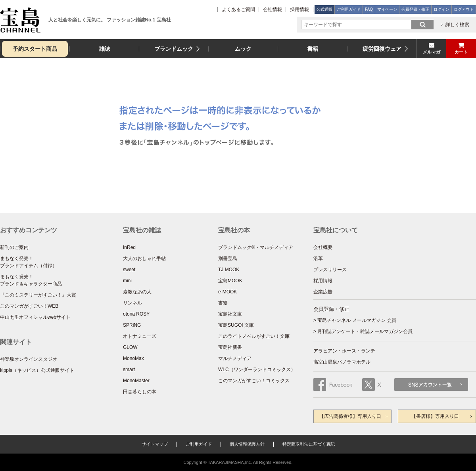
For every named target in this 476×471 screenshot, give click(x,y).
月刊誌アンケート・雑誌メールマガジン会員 (365, 331)
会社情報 (273, 10)
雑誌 (104, 49)
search (422, 25)
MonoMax (133, 358)
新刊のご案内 (14, 247)
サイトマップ (155, 444)
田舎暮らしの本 (140, 392)
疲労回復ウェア (382, 49)
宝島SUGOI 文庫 (236, 325)
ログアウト (464, 9)
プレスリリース (330, 270)
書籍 (313, 49)
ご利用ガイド (349, 9)
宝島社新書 (230, 347)
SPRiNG (132, 325)
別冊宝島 (228, 258)
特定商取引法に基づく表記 (309, 444)
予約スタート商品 (35, 49)
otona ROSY (136, 314)
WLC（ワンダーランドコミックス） (257, 370)
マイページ (387, 9)
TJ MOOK (229, 270)
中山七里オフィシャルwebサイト (35, 317)
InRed (129, 247)
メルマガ (432, 52)
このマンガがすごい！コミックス (254, 381)
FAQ (369, 9)
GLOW (130, 347)
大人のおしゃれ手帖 (144, 258)
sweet (129, 270)
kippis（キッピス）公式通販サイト (37, 370)
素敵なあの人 (137, 292)
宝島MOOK (230, 281)
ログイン (441, 9)
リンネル (132, 303)
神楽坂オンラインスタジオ (29, 359)
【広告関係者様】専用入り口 (350, 416)
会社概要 (323, 247)
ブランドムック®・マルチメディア (256, 247)
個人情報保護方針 (247, 444)
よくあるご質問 (238, 10)
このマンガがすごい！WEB (29, 306)
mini (127, 281)
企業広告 (323, 292)
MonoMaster (136, 381)
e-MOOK (227, 292)
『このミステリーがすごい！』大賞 (38, 295)
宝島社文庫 (230, 314)
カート (461, 52)
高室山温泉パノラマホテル (342, 362)
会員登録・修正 (415, 9)
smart (129, 370)
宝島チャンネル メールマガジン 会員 (357, 320)
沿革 (318, 258)
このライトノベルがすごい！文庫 (254, 336)
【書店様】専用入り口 (435, 416)
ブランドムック (174, 49)
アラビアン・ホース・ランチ (344, 351)
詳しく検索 (457, 25)
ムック (243, 49)
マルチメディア (235, 358)
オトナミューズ (140, 336)
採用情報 (299, 10)
